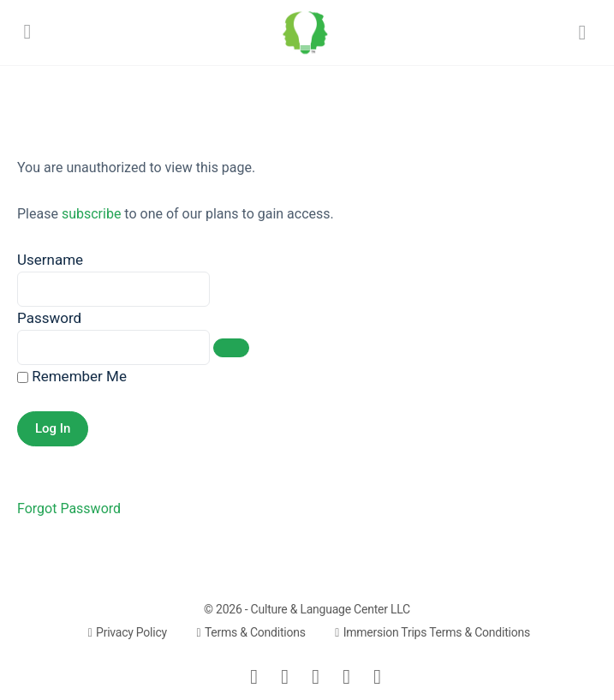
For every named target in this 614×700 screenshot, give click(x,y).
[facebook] (285, 677)
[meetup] (347, 677)
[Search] (582, 33)
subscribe (91, 214)
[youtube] (378, 677)
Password (49, 318)
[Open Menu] (27, 31)
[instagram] (316, 677)
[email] (254, 677)
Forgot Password (69, 509)
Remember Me (72, 376)
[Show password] (231, 348)
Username (50, 260)
